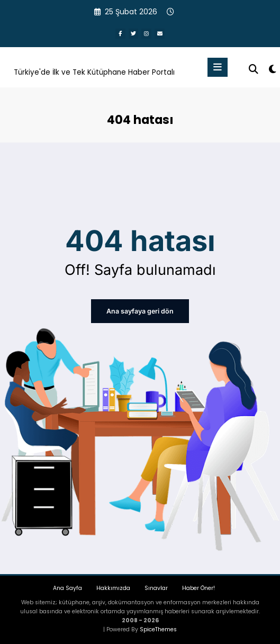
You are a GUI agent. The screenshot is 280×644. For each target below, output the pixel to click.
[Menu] (218, 67)
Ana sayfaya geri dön (140, 311)
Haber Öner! (198, 587)
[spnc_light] (272, 69)
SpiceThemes (158, 628)
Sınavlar (156, 587)
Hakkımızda (113, 587)
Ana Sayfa (67, 587)
